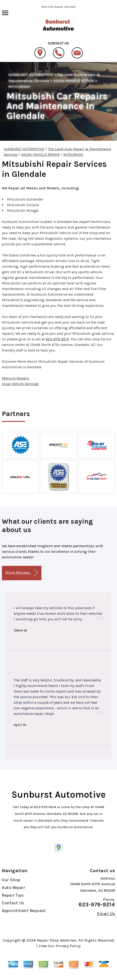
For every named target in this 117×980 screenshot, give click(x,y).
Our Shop (11, 880)
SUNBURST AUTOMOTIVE (31, 75)
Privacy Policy (68, 946)
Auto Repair (13, 888)
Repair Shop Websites (57, 940)
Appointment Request (24, 911)
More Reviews (22, 573)
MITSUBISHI (19, 86)
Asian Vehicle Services (20, 384)
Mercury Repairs (16, 378)
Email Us (106, 914)
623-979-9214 (57, 339)
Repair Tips (13, 895)
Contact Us (13, 903)
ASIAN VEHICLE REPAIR (74, 81)
